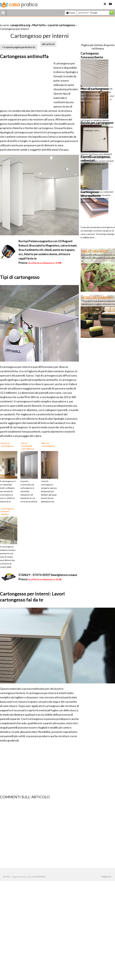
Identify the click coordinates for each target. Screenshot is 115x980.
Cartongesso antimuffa (24, 56)
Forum (71, 13)
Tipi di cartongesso (20, 277)
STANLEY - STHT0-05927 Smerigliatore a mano (48, 575)
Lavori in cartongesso (61, 25)
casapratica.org (20, 25)
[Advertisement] (36, 21)
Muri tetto (39, 25)
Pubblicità (106, 877)
